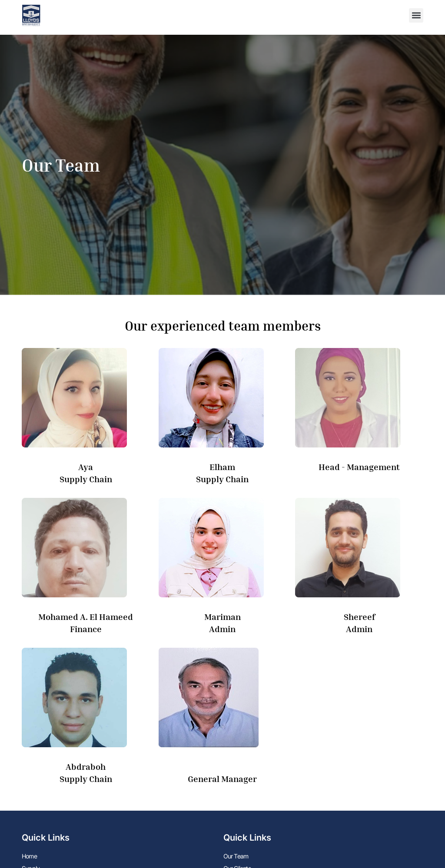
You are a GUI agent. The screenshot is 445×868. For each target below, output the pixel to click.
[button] (416, 15)
